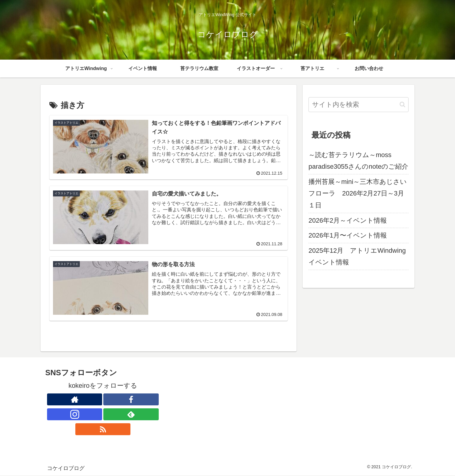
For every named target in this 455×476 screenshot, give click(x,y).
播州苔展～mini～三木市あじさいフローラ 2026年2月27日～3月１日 (358, 193)
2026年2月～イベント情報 (348, 220)
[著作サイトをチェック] (75, 400)
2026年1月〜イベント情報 (348, 235)
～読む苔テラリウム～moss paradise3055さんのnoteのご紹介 (358, 161)
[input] (359, 105)
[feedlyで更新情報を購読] (131, 415)
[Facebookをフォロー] (131, 400)
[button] (402, 104)
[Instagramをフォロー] (75, 415)
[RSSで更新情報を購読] (103, 430)
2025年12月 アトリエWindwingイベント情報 (357, 256)
